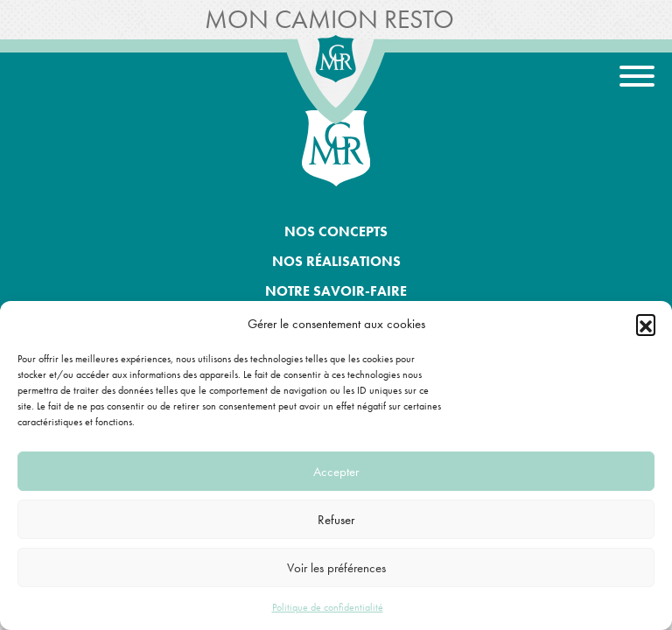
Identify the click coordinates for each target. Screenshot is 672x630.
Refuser (336, 520)
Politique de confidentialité (328, 607)
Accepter (336, 472)
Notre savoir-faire (336, 291)
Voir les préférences (336, 568)
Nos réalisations (336, 261)
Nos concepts (336, 231)
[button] (646, 324)
